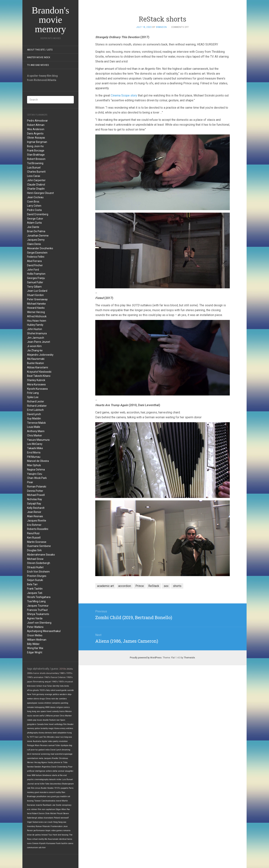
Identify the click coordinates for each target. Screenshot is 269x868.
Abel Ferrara (34, 261)
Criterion (62, 677)
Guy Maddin (34, 418)
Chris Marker (35, 435)
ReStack (154, 586)
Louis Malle (34, 427)
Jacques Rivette (37, 521)
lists (62, 686)
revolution (63, 741)
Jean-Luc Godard (37, 291)
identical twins (66, 839)
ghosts (36, 690)
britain (39, 686)
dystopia (65, 745)
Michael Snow (35, 559)
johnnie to (58, 762)
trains (62, 711)
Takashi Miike (35, 448)
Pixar (30, 482)
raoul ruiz (59, 737)
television (31, 686)
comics (67, 707)
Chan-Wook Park (37, 478)
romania (67, 831)
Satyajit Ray (34, 504)
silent (53, 690)
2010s (63, 669)
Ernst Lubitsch (35, 410)
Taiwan (37, 801)
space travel (46, 711)
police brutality (41, 728)
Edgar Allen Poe (63, 809)
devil (29, 754)
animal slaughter (66, 771)
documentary (52, 673)
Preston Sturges (37, 576)
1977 (32, 737)
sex (38, 711)
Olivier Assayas (36, 138)
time (29, 775)
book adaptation (60, 733)
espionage (68, 754)
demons (49, 733)
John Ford (33, 270)
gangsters (32, 724)
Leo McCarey (35, 444)
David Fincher (35, 265)
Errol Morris (34, 453)
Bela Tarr (32, 584)
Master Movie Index (39, 57)
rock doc (55, 699)
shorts (43, 673)
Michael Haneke (36, 304)
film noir (42, 809)
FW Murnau (34, 457)
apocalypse (32, 703)
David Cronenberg (38, 214)
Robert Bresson (36, 159)
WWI (34, 775)
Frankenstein (57, 826)
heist (29, 813)
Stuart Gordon (35, 295)
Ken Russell (34, 538)
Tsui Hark (53, 835)
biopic (48, 831)
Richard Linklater (37, 406)
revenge (48, 694)
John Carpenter (36, 180)
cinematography (41, 779)
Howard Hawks (36, 308)
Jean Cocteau (35, 197)
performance (39, 831)
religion (60, 707)
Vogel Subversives (35, 822)
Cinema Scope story (124, 95)
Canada (40, 724)
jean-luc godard (38, 750)
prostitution (41, 796)
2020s (70, 669)
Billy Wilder (33, 644)
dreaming (66, 750)
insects (39, 805)
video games (57, 831)
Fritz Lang (33, 393)
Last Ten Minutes (47, 737)
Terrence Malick (36, 423)
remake (31, 707)
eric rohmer (32, 809)
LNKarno (49, 716)
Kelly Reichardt (36, 508)
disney (41, 733)
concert (52, 792)
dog (71, 745)
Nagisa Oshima (36, 470)
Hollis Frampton (36, 274)
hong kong (32, 711)
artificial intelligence (36, 771)
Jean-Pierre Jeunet (39, 342)
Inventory (31, 826)
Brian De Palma (36, 231)
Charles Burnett (36, 172)
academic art (105, 586)
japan (30, 682)
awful (42, 716)
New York (31, 694)
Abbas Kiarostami (38, 367)
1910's (57, 788)
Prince (140, 586)
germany (40, 694)
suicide (71, 690)
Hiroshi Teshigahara (39, 597)
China (48, 699)
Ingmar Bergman (37, 142)
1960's (47, 677)
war (58, 720)
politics (56, 694)
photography (33, 733)
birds (67, 686)
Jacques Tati (35, 593)
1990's (30, 677)
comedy (55, 711)
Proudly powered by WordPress (146, 658)
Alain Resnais (35, 516)
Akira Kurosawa (36, 384)
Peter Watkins (35, 627)
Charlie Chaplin (36, 189)
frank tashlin (62, 843)
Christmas (63, 758)
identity (56, 686)
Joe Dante (33, 227)
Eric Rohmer (34, 525)
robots (30, 720)
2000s (30, 673)
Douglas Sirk (34, 550)
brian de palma (34, 835)
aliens (36, 699)
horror (36, 673)
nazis (30, 716)
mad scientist (57, 754)
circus (38, 788)
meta (41, 758)
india (47, 750)
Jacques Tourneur (38, 606)
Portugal (31, 745)
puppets (65, 788)
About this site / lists (40, 50)
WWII (47, 707)
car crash (48, 822)
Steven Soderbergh (39, 563)
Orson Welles (35, 635)
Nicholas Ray (35, 499)
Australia (37, 741)
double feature (49, 720)
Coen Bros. (33, 202)
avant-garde (61, 690)
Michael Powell (36, 495)
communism (33, 848)
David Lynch (34, 414)
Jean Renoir (34, 512)
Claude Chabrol (36, 185)
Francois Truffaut (37, 610)
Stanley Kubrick (36, 380)
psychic (30, 779)
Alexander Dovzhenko (40, 248)
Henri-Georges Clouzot (40, 193)
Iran (36, 737)
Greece (35, 843)
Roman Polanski (37, 487)
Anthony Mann (36, 431)
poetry (56, 741)
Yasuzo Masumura (38, 440)
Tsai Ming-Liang (36, 601)
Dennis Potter (35, 491)
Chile (47, 813)
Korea (57, 728)
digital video (47, 741)
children (48, 703)
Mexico (68, 711)
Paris (71, 788)
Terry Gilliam (34, 287)
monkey (31, 792)
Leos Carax (34, 176)
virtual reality (38, 839)
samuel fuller (54, 745)
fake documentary (53, 784)
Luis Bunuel (34, 168)
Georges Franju (36, 278)
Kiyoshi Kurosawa (37, 389)
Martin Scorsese (37, 542)
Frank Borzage (36, 151)
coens (71, 843)
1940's (55, 682)
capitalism (50, 809)
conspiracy (67, 805)
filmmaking (39, 682)
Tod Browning (35, 163)
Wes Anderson (36, 129)
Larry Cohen (34, 206)
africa (30, 690)
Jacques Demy (36, 240)
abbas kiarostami (46, 818)
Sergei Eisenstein (37, 253)
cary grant (51, 796)
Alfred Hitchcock (37, 316)
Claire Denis (34, 244)
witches (70, 728)
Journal (30, 784)
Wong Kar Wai (35, 648)
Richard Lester (36, 401)
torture (39, 775)
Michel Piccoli (56, 813)
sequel (48, 682)
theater (70, 724)
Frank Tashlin (35, 589)
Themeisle (189, 658)
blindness (47, 775)
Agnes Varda (35, 618)
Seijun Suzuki (35, 580)
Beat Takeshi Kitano (39, 376)
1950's (69, 677)
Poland (57, 818)
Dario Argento (35, 134)
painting (65, 703)
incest (59, 801)
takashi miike (55, 779)
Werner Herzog (36, 312)
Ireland (44, 835)
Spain (63, 720)
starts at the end (59, 775)
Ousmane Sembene (39, 546)
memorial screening (41, 754)
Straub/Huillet (35, 567)
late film (31, 788)
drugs (42, 699)
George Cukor (35, 219)
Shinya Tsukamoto (38, 614)
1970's (69, 673)
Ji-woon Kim (34, 346)
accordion (125, 586)
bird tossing (63, 835)
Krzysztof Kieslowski (39, 372)
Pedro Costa (34, 210)
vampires (56, 703)
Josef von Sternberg (39, 623)
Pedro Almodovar (37, 121)
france (54, 677)
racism (36, 716)
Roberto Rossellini (38, 529)
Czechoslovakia (48, 801)
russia (41, 703)
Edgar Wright (35, 652)
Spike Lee (33, 397)
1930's (61, 682)
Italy (48, 690)
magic (51, 728)
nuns (29, 843)
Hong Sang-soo (60, 822)
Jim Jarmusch (36, 338)
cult (29, 750)
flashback (47, 805)
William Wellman (37, 640)
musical (69, 682)
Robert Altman (36, 125)
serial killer (40, 784)
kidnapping (40, 707)
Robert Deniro (38, 813)
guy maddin (62, 796)
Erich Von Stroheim (38, 572)
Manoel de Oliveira (38, 461)
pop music (38, 720)
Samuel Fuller (35, 282)
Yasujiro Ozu (35, 474)
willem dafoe (52, 771)
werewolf (65, 818)
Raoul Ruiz (33, 533)
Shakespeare (68, 784)
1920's (42, 690)
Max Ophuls (34, 465)
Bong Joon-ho (35, 146)
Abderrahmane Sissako (41, 555)
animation (39, 677)
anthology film (61, 724)
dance (53, 707)
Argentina (46, 767)
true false (47, 686)
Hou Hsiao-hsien (37, 321)
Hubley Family (35, 325)
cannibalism (33, 758)
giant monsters (41, 792)
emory (63, 728)
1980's (62, 673)
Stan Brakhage (36, 155)
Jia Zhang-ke (35, 350)
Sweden (38, 767)
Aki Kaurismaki (36, 359)
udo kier (42, 848)
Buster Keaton (35, 363)
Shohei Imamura (37, 333)
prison (56, 716)
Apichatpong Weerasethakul (44, 631)
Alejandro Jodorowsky (40, 355)
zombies (63, 699)
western (63, 694)
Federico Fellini (36, 257)
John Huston (35, 329)
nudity (58, 792)
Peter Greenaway (37, 299)
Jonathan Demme (38, 236)
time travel (49, 724)
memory (31, 728)
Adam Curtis (34, 223)
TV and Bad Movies (38, 65)
